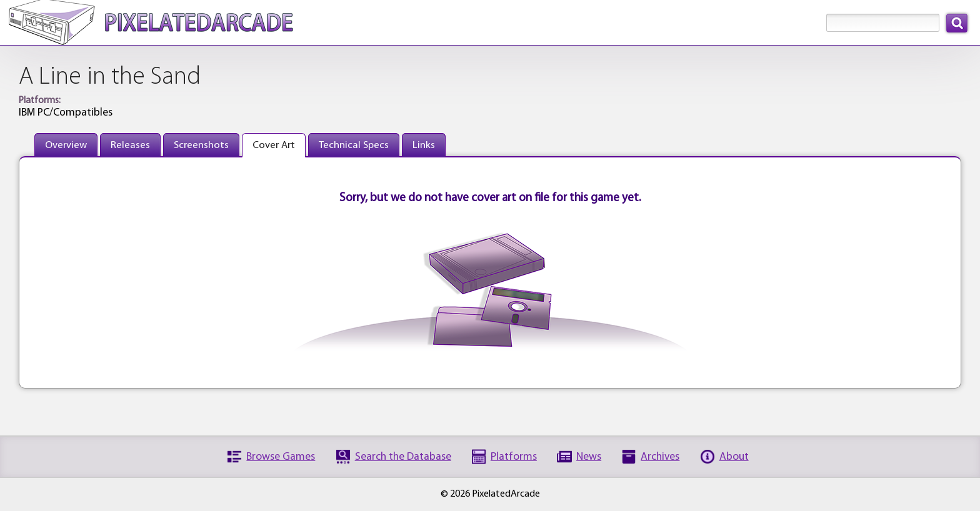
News (589, 457)
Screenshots (201, 145)
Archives (660, 457)
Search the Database (403, 457)
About (734, 457)
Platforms (514, 457)
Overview (66, 145)
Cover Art (274, 145)
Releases (130, 145)
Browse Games (281, 457)
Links (424, 145)
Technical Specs (354, 145)
